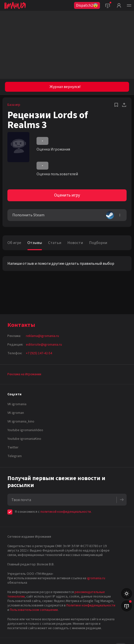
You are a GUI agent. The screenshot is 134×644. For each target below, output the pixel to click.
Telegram (15, 456)
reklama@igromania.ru (42, 336)
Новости (75, 243)
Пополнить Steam (63, 215)
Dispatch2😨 (87, 5)
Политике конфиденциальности (91, 605)
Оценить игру (67, 195)
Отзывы (35, 243)
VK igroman (16, 413)
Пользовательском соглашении (34, 610)
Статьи (55, 243)
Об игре (14, 243)
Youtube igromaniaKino (24, 439)
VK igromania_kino (21, 422)
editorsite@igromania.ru (44, 345)
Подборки (98, 243)
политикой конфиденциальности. (66, 512)
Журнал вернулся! (65, 87)
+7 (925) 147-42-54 (39, 353)
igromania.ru (96, 578)
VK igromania (17, 404)
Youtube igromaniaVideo (25, 430)
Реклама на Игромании (24, 374)
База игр (14, 105)
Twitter (13, 447)
